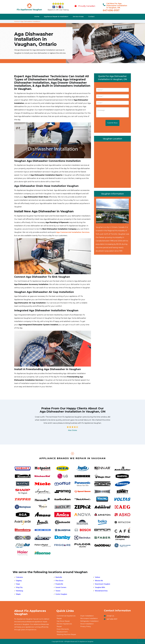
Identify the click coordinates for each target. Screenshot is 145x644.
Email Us (111, 616)
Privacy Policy (86, 626)
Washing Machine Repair (66, 634)
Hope (18, 584)
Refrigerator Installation (89, 621)
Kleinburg (20, 591)
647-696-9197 (111, 10)
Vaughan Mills (100, 587)
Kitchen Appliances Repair (64, 625)
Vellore (97, 577)
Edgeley (19, 581)
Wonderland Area (101, 591)
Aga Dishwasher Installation (30, 21)
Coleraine (20, 577)
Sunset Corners (61, 587)
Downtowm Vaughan (103, 584)
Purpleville (59, 584)
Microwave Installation (89, 618)
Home (37, 16)
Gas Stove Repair (63, 621)
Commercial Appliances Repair (66, 617)
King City (19, 587)
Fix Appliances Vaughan (85, 641)
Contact (91, 16)
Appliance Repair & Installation (56, 16)
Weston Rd (99, 581)
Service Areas (78, 16)
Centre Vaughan (61, 594)
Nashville (59, 577)
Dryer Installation (87, 616)
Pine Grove (59, 581)
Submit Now (112, 123)
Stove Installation (87, 624)
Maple (18, 594)
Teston (58, 591)
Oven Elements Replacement (63, 630)
